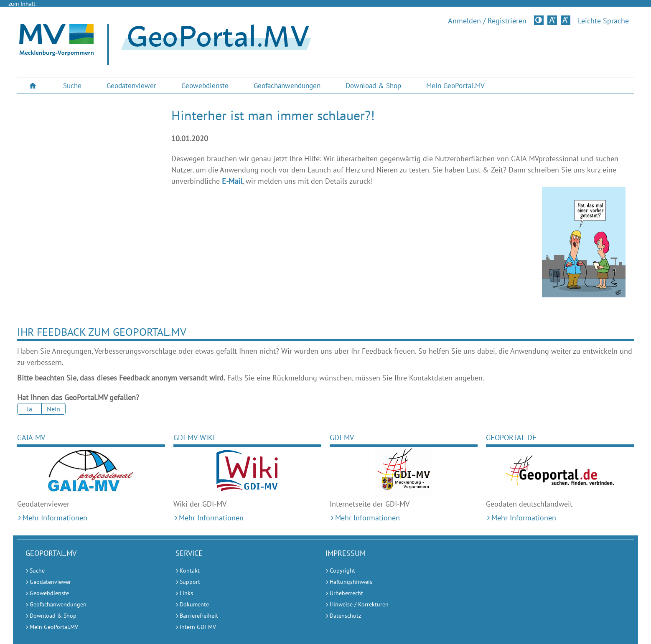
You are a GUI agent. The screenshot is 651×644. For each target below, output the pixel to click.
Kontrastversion (540, 20)
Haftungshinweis (351, 582)
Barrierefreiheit (199, 616)
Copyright (342, 570)
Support (190, 582)
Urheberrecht (346, 593)
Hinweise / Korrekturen (359, 604)
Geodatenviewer (131, 86)
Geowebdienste (205, 86)
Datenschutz (345, 616)
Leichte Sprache (603, 21)
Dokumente (194, 604)
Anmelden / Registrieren (487, 21)
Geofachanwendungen (287, 86)
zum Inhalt (22, 4)
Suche (72, 86)
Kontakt (190, 570)
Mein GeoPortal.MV (455, 86)
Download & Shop (373, 86)
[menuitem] (34, 86)
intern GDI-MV (198, 627)
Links (186, 593)
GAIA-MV (31, 437)
